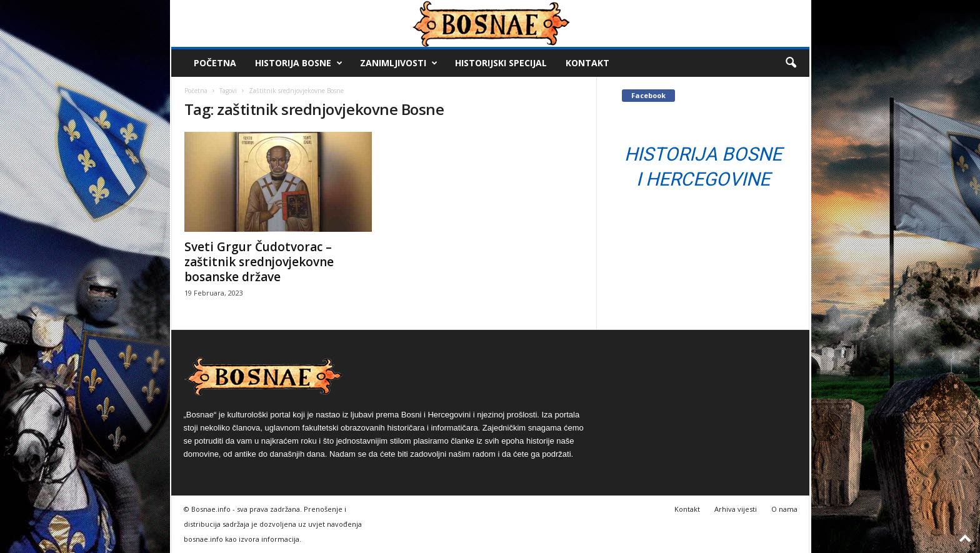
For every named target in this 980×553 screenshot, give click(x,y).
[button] (791, 63)
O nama (784, 509)
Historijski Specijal (501, 63)
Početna (215, 63)
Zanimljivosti (399, 63)
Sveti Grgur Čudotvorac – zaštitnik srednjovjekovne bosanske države (259, 262)
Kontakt (587, 63)
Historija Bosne (299, 63)
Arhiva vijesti (736, 509)
